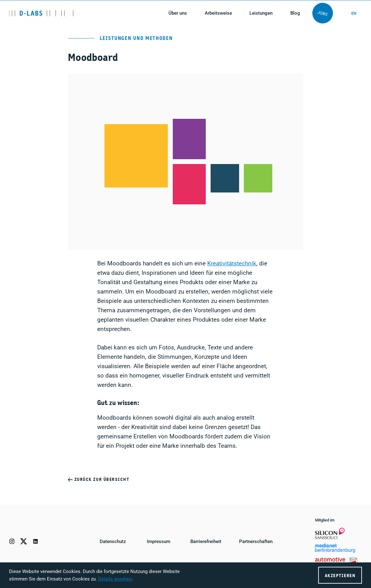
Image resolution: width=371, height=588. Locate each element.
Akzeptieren (340, 576)
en (354, 13)
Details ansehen (115, 579)
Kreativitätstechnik (232, 264)
